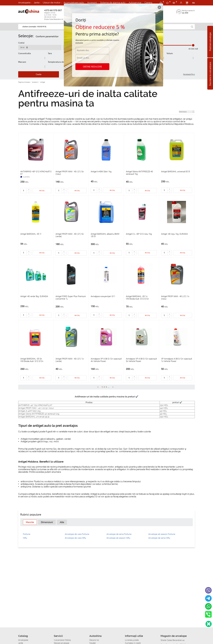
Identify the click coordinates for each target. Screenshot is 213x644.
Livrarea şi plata (132, 640)
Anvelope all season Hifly (118, 538)
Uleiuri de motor (52, 3)
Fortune (27, 534)
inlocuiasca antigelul (84, 497)
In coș (42, 191)
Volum (170, 53)
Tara (50, 53)
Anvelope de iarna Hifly (159, 538)
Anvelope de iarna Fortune (119, 534)
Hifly (25, 538)
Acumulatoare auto (74, 3)
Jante (37, 3)
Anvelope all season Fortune (162, 534)
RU (194, 3)
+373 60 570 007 (56, 15)
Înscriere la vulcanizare (210, 74)
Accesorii (92, 3)
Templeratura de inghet (59, 62)
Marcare (22, 62)
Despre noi (94, 640)
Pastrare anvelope (210, 42)
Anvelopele (24, 3)
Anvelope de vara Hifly (75, 538)
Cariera (148, 3)
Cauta (39, 74)
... (109, 387)
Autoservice (135, 3)
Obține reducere (92, 67)
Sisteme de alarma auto (113, 3)
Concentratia (24, 53)
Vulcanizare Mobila (62, 640)
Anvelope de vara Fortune (77, 534)
